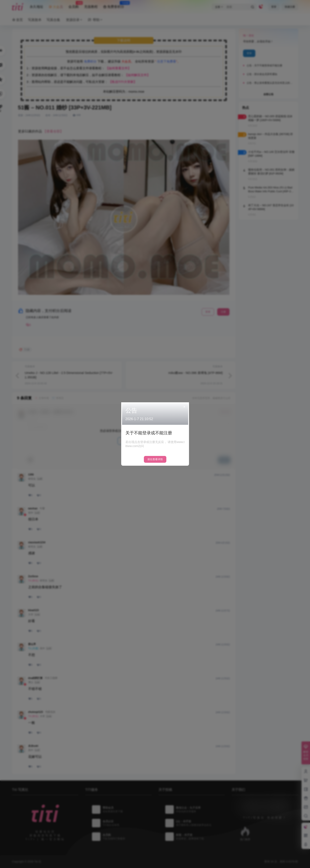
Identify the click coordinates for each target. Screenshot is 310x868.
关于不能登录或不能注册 (149, 433)
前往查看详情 (155, 459)
